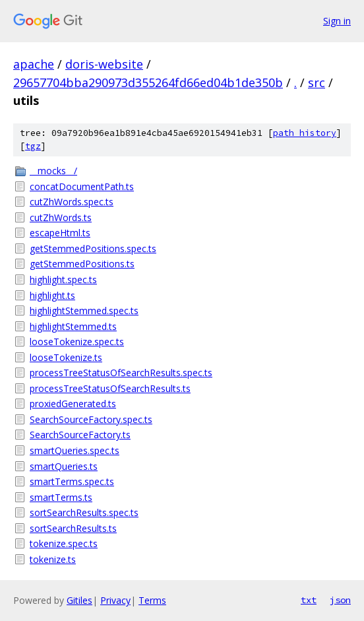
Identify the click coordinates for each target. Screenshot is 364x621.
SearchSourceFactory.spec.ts (91, 419)
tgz (33, 146)
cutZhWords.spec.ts (72, 202)
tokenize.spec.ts (64, 543)
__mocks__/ (53, 171)
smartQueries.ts (64, 466)
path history (305, 133)
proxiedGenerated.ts (73, 404)
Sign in (337, 21)
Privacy (115, 600)
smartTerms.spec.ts (72, 481)
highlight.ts (52, 295)
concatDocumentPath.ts (82, 186)
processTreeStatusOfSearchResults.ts (110, 388)
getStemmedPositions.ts (82, 264)
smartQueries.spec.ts (75, 450)
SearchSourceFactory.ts (80, 435)
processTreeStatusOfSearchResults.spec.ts (121, 373)
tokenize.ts (53, 559)
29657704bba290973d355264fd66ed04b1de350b (148, 82)
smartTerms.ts (61, 497)
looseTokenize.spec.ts (77, 342)
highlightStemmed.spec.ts (84, 310)
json (340, 600)
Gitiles (79, 600)
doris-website (104, 64)
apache (34, 64)
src (317, 82)
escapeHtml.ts (60, 233)
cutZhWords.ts (61, 217)
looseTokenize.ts (66, 357)
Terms (152, 600)
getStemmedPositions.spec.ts (93, 248)
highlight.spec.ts (63, 279)
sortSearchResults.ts (73, 528)
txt (309, 600)
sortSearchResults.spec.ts (84, 512)
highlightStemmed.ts (73, 326)
